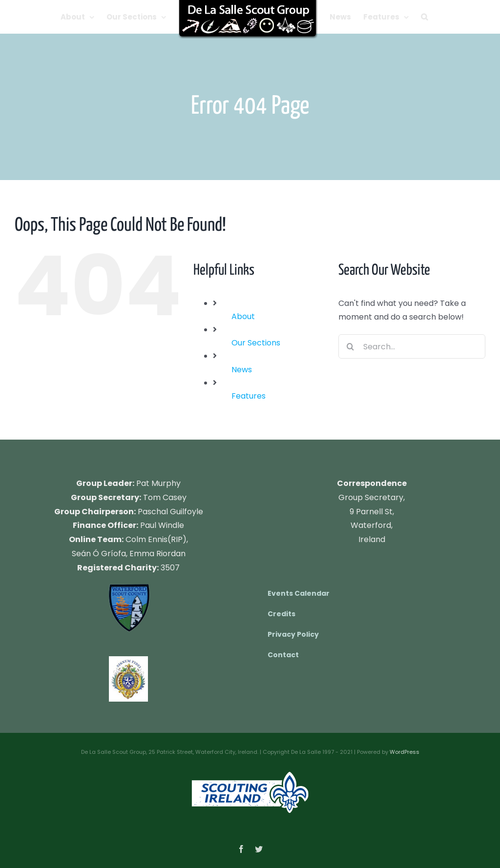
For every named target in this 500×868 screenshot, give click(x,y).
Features (249, 396)
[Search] (351, 346)
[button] (424, 17)
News (242, 370)
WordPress (405, 752)
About (243, 316)
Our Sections (256, 343)
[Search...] (412, 346)
